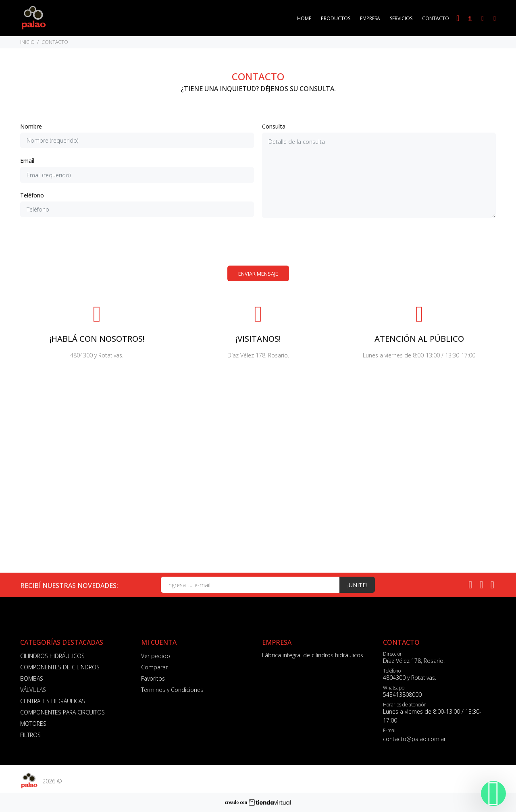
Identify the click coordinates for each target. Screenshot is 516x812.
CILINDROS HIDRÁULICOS (52, 656)
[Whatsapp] (471, 584)
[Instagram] (482, 584)
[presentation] (258, 242)
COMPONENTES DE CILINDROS (60, 667)
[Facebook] (492, 584)
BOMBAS (32, 678)
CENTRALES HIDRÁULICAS (53, 701)
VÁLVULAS (33, 690)
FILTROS (30, 735)
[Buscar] (470, 19)
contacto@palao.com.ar (414, 739)
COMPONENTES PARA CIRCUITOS (62, 712)
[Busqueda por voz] (458, 18)
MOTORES (33, 724)
